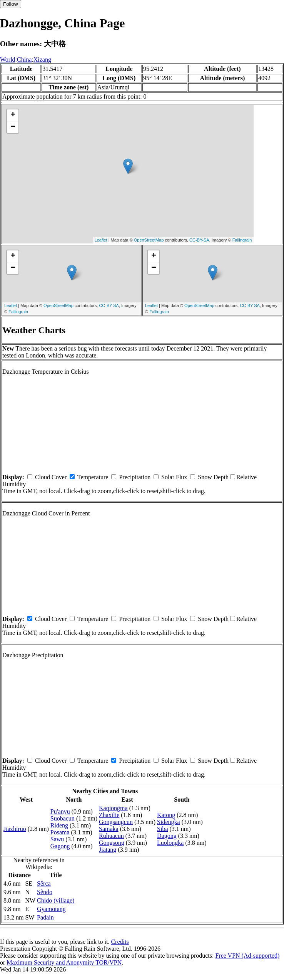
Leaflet (101, 240)
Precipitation (135, 477)
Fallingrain (242, 240)
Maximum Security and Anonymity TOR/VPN (64, 962)
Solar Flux (174, 477)
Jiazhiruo (15, 829)
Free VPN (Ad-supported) (247, 956)
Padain (45, 917)
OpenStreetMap (149, 240)
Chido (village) (56, 900)
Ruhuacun (111, 836)
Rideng (59, 825)
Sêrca (44, 884)
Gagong (60, 846)
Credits (120, 942)
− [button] (13, 127)
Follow (11, 4)
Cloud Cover (51, 477)
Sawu (57, 839)
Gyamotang (51, 909)
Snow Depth (213, 477)
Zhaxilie (109, 815)
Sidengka (169, 822)
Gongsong (112, 843)
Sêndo (45, 892)
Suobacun (63, 818)
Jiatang (108, 850)
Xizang (42, 60)
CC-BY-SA (199, 240)
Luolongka (170, 843)
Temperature (93, 477)
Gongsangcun (116, 822)
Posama (60, 832)
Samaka (109, 829)
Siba (162, 829)
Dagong (167, 836)
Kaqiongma (113, 808)
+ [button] (13, 115)
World (8, 60)
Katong (166, 815)
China (24, 60)
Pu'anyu (60, 811)
